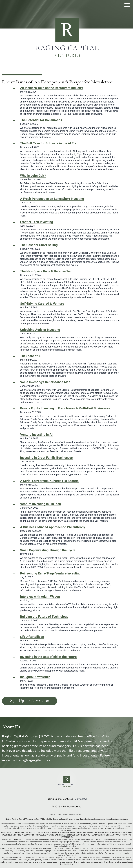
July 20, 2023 (46, 460)
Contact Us (81, 799)
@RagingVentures (37, 760)
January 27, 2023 (40, 506)
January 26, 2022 (44, 618)
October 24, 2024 (42, 305)
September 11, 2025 (33, 178)
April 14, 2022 (40, 598)
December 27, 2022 (53, 529)
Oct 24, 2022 (48, 552)
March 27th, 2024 (31, 358)
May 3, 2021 (35, 679)
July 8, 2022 (50, 575)
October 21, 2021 (32, 639)
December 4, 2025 (48, 145)
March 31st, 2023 (49, 483)
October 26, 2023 (36, 436)
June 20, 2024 (40, 332)
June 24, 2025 (52, 201)
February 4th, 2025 (39, 247)
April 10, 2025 (37, 224)
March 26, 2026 (52, 90)
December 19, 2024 (47, 273)
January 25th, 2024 (45, 384)
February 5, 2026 (42, 122)
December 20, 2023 (65, 410)
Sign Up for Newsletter (30, 701)
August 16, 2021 (48, 659)
